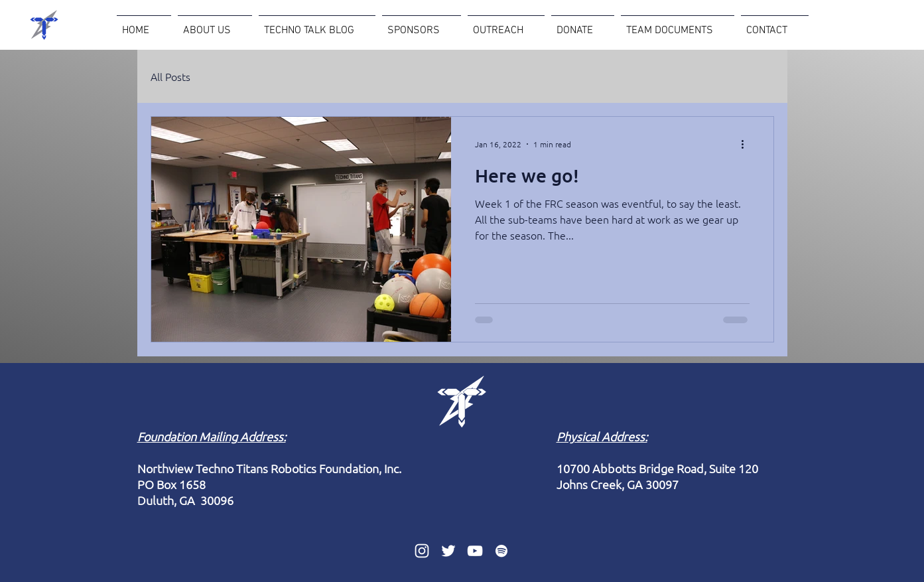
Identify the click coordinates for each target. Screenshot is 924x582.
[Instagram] (422, 551)
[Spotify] (501, 551)
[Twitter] (448, 551)
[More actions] (748, 144)
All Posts (170, 76)
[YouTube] (475, 551)
